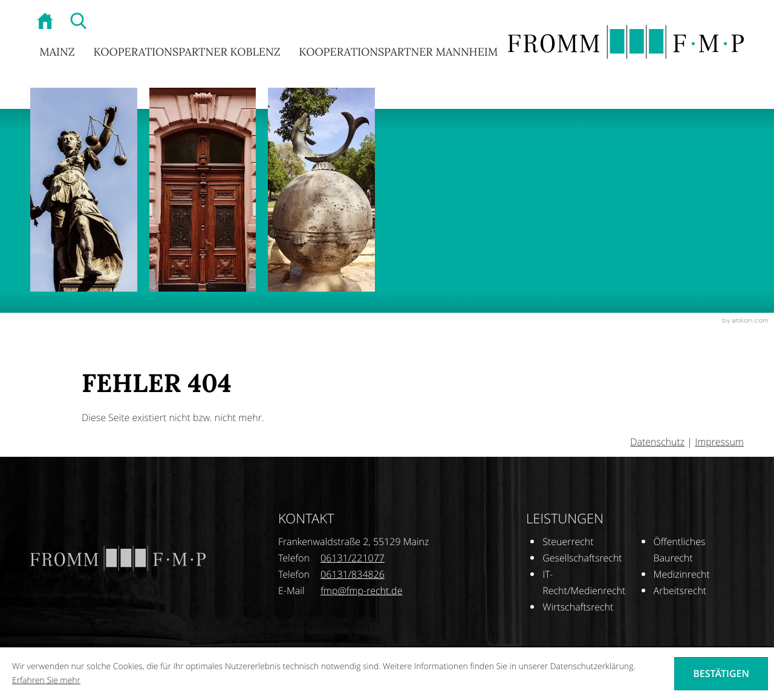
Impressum (719, 442)
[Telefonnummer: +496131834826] (353, 574)
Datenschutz (657, 442)
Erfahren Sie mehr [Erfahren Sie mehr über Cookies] (46, 680)
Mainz (57, 53)
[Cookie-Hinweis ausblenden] (721, 673)
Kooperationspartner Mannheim (398, 53)
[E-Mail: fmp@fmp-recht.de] (361, 590)
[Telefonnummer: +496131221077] (353, 558)
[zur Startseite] (47, 22)
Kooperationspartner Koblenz (187, 53)
